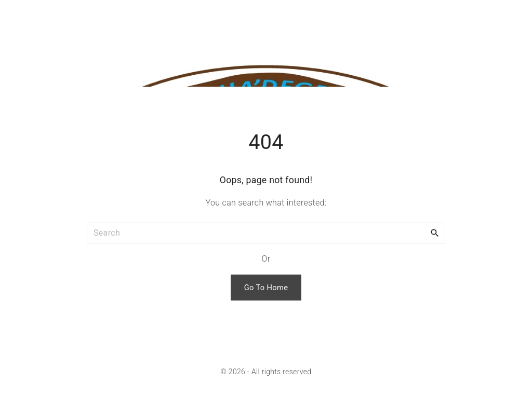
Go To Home (266, 288)
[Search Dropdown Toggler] (489, 16)
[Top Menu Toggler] (516, 16)
